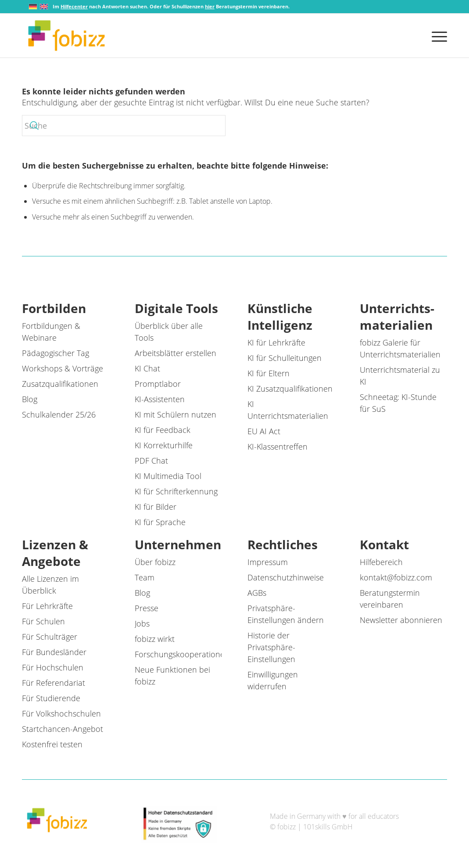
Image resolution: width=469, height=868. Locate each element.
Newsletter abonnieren (401, 620)
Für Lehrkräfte (47, 606)
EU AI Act (264, 431)
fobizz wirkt (155, 639)
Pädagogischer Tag (55, 353)
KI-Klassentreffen (277, 447)
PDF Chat (151, 461)
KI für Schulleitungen (285, 358)
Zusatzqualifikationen (60, 384)
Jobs (142, 623)
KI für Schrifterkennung (176, 491)
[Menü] (437, 36)
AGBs (257, 593)
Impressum (268, 562)
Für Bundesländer (54, 652)
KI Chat (147, 368)
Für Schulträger (50, 637)
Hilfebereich (381, 562)
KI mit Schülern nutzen (175, 414)
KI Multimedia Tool (168, 476)
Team (145, 577)
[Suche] (124, 126)
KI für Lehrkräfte (276, 342)
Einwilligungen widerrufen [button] (273, 680)
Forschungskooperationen (182, 654)
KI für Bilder (156, 507)
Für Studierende (51, 698)
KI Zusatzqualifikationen (290, 389)
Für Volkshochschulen (61, 713)
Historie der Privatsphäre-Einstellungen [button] (271, 647)
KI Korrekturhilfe (164, 445)
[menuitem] (437, 36)
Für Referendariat (54, 683)
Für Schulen (43, 621)
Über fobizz (155, 562)
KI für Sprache (160, 522)
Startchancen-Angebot (63, 729)
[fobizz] (66, 36)
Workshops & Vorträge (63, 368)
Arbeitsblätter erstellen (175, 353)
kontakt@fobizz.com (396, 577)
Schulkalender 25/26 (59, 414)
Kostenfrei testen (52, 744)
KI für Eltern (269, 373)
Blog (30, 399)
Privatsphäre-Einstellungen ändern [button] (286, 614)
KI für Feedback (163, 430)
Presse (147, 608)
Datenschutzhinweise (286, 577)
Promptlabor (158, 384)
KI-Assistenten (160, 399)
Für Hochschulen (53, 667)
